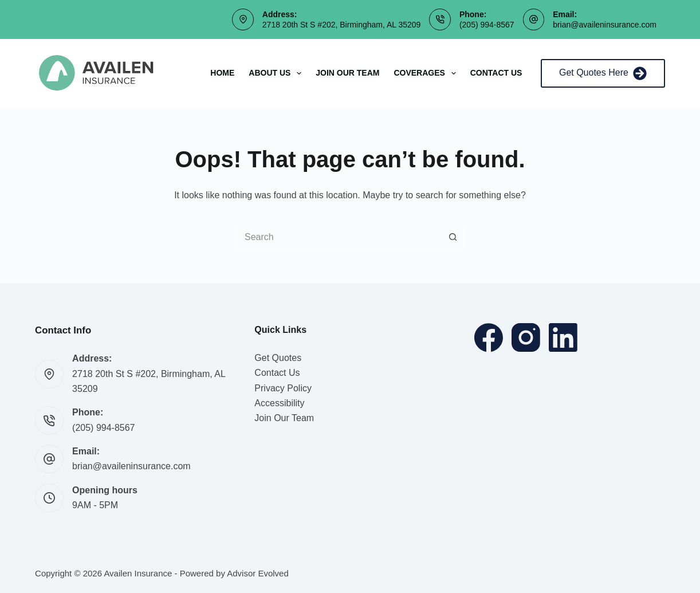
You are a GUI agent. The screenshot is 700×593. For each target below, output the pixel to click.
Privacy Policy (283, 388)
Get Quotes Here (603, 73)
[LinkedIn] (563, 337)
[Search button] (453, 237)
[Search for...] (339, 237)
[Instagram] (526, 337)
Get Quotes (278, 358)
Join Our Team (347, 73)
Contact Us (496, 73)
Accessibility (279, 403)
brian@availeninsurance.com (605, 25)
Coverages (427, 73)
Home (222, 73)
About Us (277, 73)
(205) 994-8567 (487, 25)
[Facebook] (489, 337)
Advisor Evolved (258, 573)
